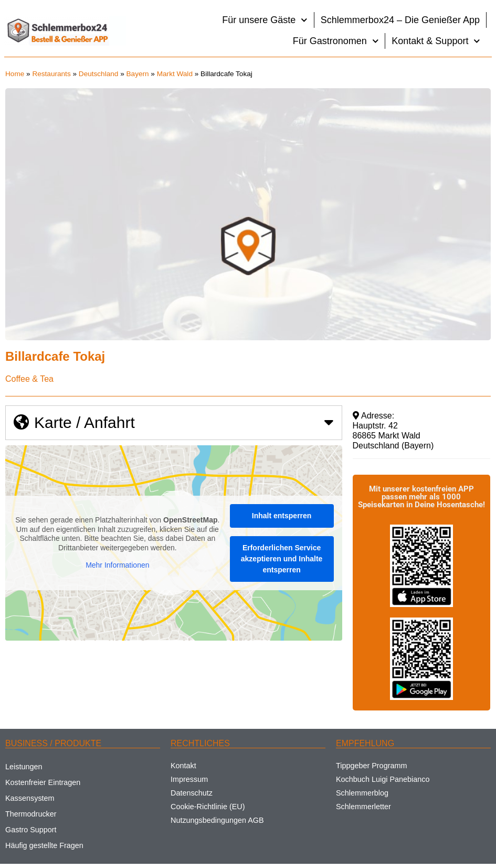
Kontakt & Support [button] (436, 41)
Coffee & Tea (29, 379)
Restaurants (51, 74)
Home (15, 74)
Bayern (138, 74)
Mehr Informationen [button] (117, 566)
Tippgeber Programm (371, 766)
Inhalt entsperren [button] (282, 516)
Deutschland (99, 74)
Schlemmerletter (363, 807)
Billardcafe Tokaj (55, 356)
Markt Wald (175, 74)
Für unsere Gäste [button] (265, 20)
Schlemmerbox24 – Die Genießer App (400, 20)
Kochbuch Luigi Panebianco (383, 779)
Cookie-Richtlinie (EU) (208, 807)
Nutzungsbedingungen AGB (217, 820)
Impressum (189, 779)
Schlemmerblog (362, 793)
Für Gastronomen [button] (336, 41)
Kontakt (183, 766)
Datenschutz (192, 793)
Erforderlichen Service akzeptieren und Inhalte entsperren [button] (282, 559)
